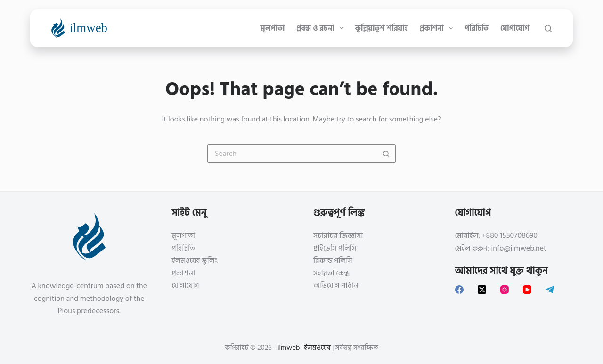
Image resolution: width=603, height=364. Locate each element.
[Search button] (386, 154)
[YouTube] (527, 290)
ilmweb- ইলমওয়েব (304, 348)
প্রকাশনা (438, 28)
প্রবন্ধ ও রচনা (322, 28)
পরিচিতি (477, 28)
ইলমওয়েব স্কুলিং (195, 260)
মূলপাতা (273, 28)
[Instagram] (505, 290)
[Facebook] (459, 290)
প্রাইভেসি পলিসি (335, 248)
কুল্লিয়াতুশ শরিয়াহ (382, 28)
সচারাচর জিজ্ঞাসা (338, 235)
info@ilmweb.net (519, 248)
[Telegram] (550, 290)
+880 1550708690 (510, 235)
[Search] (548, 28)
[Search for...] (292, 154)
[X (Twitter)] (482, 290)
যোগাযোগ (515, 28)
